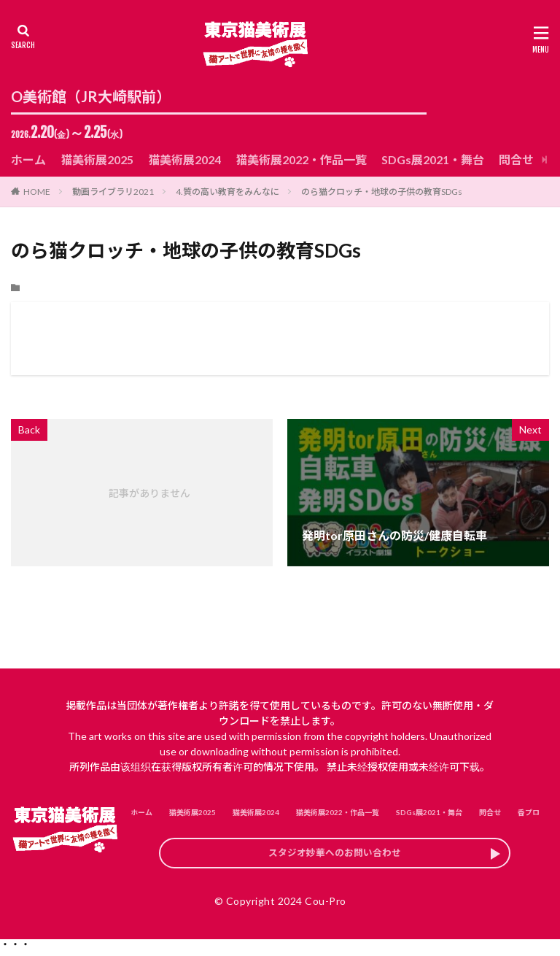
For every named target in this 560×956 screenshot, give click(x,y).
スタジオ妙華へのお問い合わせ (335, 856)
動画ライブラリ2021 (113, 192)
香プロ (529, 812)
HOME (37, 192)
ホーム (28, 159)
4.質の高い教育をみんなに (227, 192)
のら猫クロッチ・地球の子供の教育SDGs (382, 192)
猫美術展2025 (97, 159)
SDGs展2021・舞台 (433, 159)
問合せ (516, 159)
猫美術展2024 (184, 159)
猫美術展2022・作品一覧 (301, 159)
